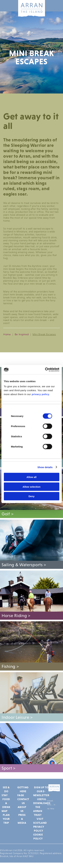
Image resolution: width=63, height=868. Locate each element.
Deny (31, 496)
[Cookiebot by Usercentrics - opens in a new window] (45, 370)
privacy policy (40, 394)
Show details (45, 467)
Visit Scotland (40, 821)
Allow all (31, 477)
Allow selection (31, 487)
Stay (5, 795)
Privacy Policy (39, 829)
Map (5, 811)
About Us (22, 809)
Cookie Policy (38, 837)
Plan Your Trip (6, 819)
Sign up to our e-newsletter (41, 791)
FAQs (21, 795)
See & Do (6, 789)
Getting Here (23, 789)
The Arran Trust (38, 811)
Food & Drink (6, 803)
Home (7, 334)
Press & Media (22, 819)
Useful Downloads (42, 801)
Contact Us (23, 801)
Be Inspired (22, 334)
